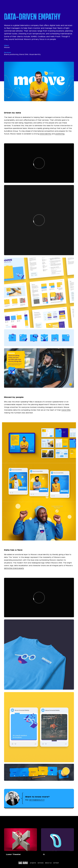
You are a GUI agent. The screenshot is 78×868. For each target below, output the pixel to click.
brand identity (45, 136)
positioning (60, 136)
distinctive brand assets (14, 571)
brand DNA (66, 412)
